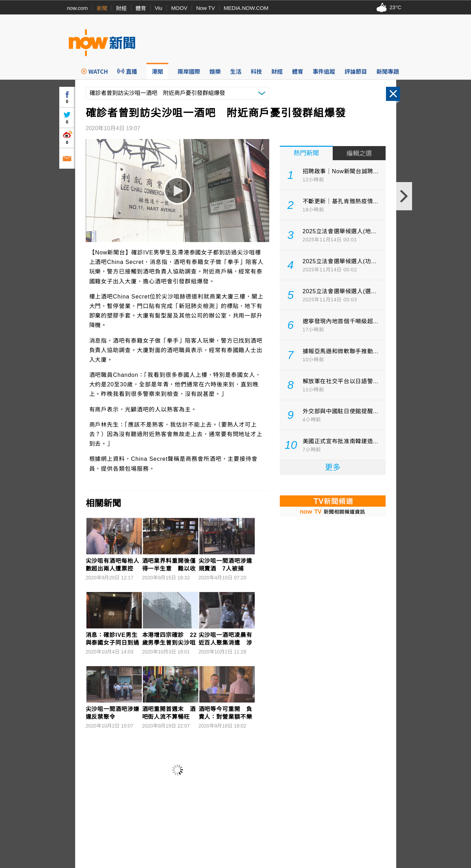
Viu (159, 8)
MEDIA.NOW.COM (246, 8)
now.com (77, 8)
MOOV (179, 8)
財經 (121, 8)
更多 (333, 467)
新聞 (102, 8)
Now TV (206, 8)
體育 (141, 8)
